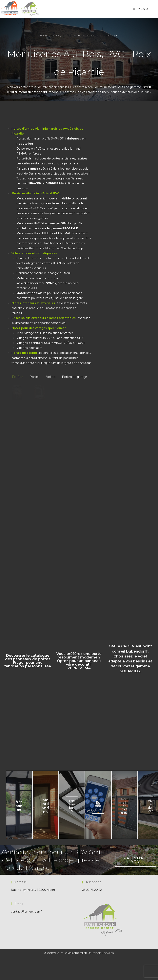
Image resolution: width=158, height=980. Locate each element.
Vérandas (19, 806)
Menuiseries (45, 806)
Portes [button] (35, 377)
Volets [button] (51, 377)
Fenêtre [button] (18, 377)
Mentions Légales (101, 953)
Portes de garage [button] (74, 377)
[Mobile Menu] (140, 9)
